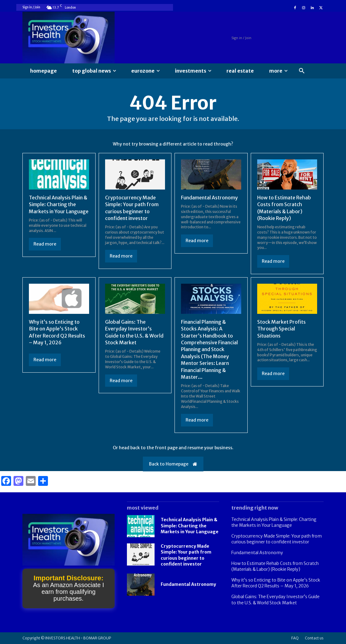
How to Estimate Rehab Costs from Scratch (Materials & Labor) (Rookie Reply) (275, 566)
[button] (302, 71)
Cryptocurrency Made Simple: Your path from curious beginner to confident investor (277, 539)
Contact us (314, 638)
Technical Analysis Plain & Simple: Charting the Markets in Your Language (59, 204)
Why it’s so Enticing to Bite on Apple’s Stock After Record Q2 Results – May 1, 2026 (276, 583)
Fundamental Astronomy (209, 198)
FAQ (295, 638)
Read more (45, 244)
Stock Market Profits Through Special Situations (281, 329)
